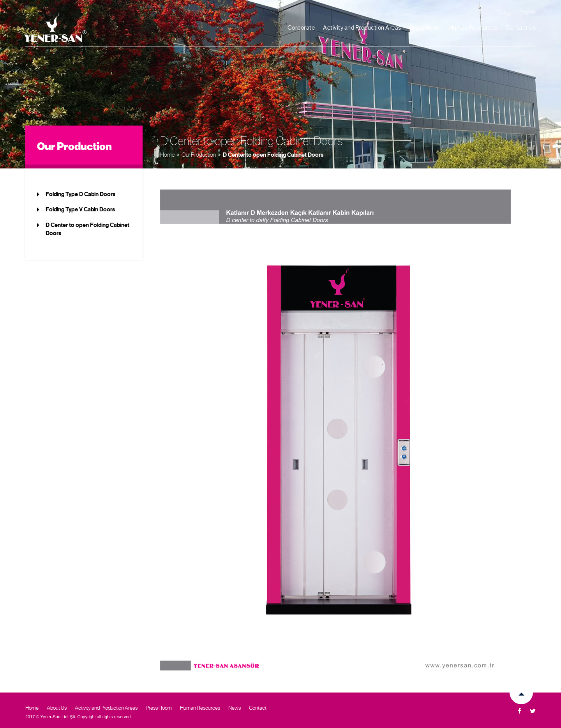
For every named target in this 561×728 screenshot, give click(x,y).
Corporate (301, 28)
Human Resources (474, 28)
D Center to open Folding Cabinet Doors (273, 155)
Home (167, 155)
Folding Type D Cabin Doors (80, 194)
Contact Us (521, 28)
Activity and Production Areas (362, 28)
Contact (258, 708)
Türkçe (505, 12)
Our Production (199, 155)
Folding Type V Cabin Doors (80, 209)
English (528, 12)
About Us (57, 708)
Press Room (425, 28)
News (235, 708)
